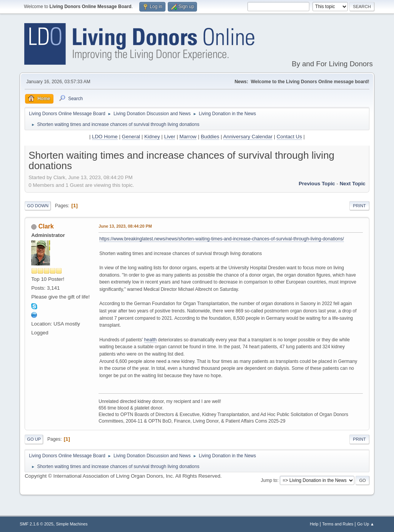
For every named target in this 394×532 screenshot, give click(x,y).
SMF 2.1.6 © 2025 (37, 524)
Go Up (34, 439)
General (131, 137)
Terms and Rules (338, 524)
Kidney (152, 137)
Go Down (38, 206)
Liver (170, 137)
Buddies (210, 137)
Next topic (353, 184)
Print (359, 206)
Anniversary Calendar (248, 137)
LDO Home (105, 137)
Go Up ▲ (366, 524)
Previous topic (317, 184)
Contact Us (289, 137)
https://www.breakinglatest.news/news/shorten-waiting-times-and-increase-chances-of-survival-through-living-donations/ (222, 239)
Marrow (188, 137)
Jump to (269, 480)
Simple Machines (72, 524)
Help (314, 524)
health (151, 340)
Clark (46, 226)
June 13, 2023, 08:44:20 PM (125, 226)
